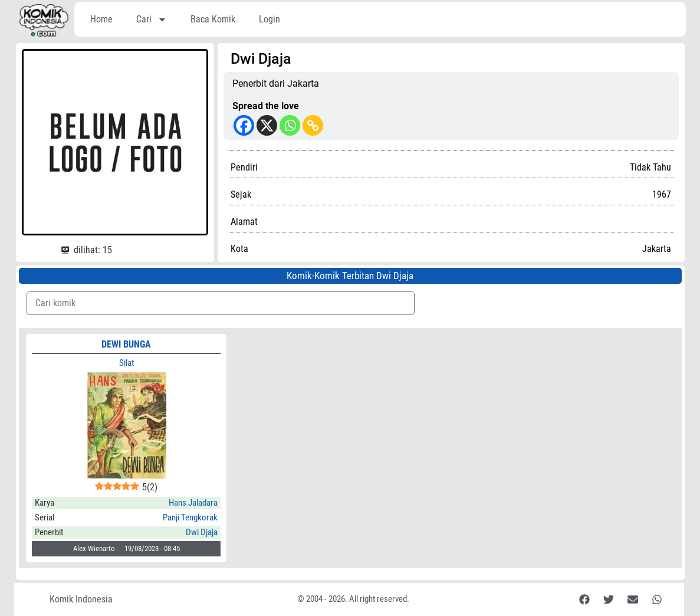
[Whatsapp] (290, 125)
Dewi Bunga (126, 344)
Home (101, 19)
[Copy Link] (313, 125)
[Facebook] (244, 125)
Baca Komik (213, 19)
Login (270, 19)
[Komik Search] (221, 303)
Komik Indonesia (81, 599)
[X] (267, 125)
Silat (126, 363)
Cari (152, 19)
